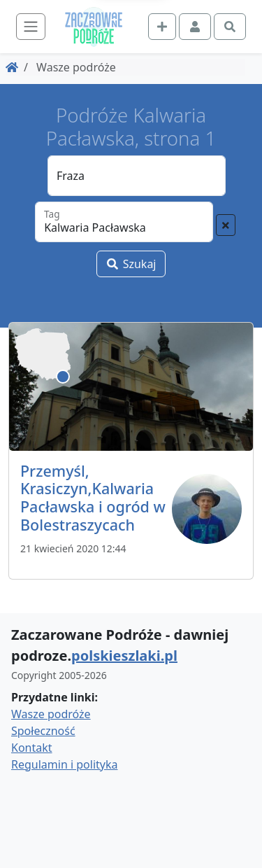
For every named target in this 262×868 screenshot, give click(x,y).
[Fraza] (137, 176)
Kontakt (32, 748)
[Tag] (124, 222)
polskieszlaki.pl (124, 656)
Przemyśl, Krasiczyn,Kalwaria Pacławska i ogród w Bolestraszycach (93, 498)
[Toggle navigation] (31, 27)
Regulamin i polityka (64, 764)
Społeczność (43, 731)
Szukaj (131, 264)
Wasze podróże (51, 714)
